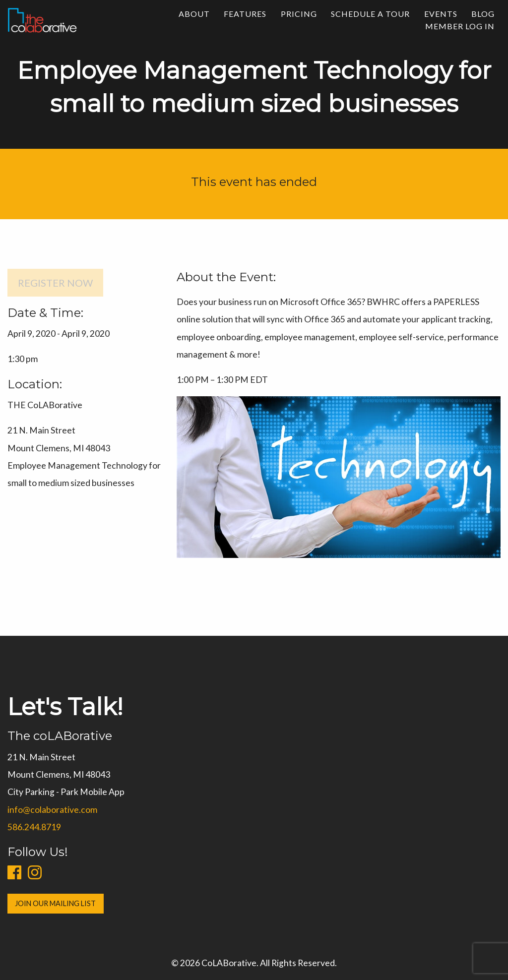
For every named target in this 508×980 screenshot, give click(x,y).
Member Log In (460, 26)
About (194, 14)
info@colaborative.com (50, 810)
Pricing (299, 14)
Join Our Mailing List (53, 903)
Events (441, 14)
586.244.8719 (32, 827)
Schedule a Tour (370, 14)
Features (245, 14)
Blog (483, 14)
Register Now (55, 283)
